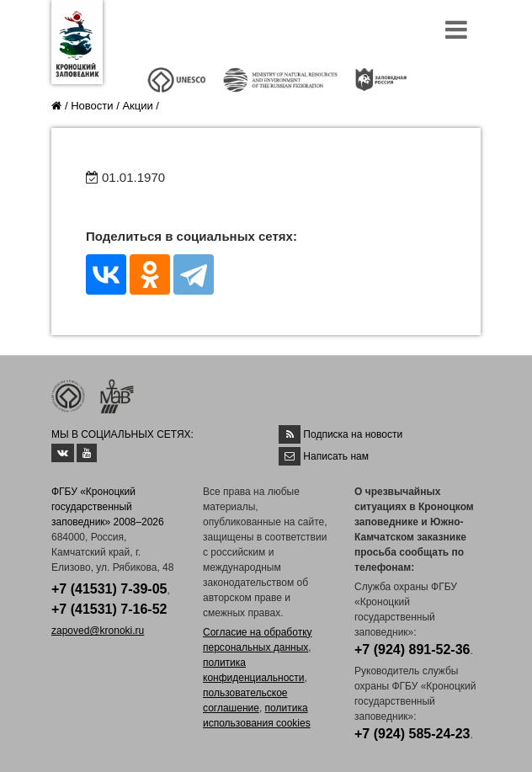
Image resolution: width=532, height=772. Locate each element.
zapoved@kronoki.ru (98, 631)
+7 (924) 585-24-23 (412, 734)
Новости (92, 106)
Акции (137, 106)
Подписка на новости (353, 434)
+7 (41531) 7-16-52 (109, 609)
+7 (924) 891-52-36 (412, 650)
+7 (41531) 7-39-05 (109, 589)
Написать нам (336, 456)
